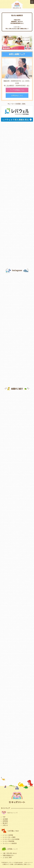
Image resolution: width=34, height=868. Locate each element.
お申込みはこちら (17, 96)
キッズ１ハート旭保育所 (10, 843)
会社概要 (5, 819)
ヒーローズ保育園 (8, 835)
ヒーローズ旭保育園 (8, 841)
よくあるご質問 (7, 857)
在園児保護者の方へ (8, 855)
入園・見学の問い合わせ (10, 853)
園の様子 (5, 823)
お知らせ (5, 825)
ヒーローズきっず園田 (9, 837)
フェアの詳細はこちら (17, 90)
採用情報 (5, 821)
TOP (4, 817)
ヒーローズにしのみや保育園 (11, 839)
